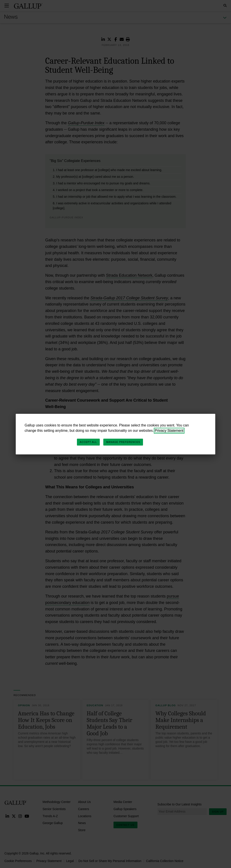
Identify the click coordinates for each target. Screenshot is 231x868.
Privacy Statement (169, 431)
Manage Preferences (123, 442)
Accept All (88, 442)
